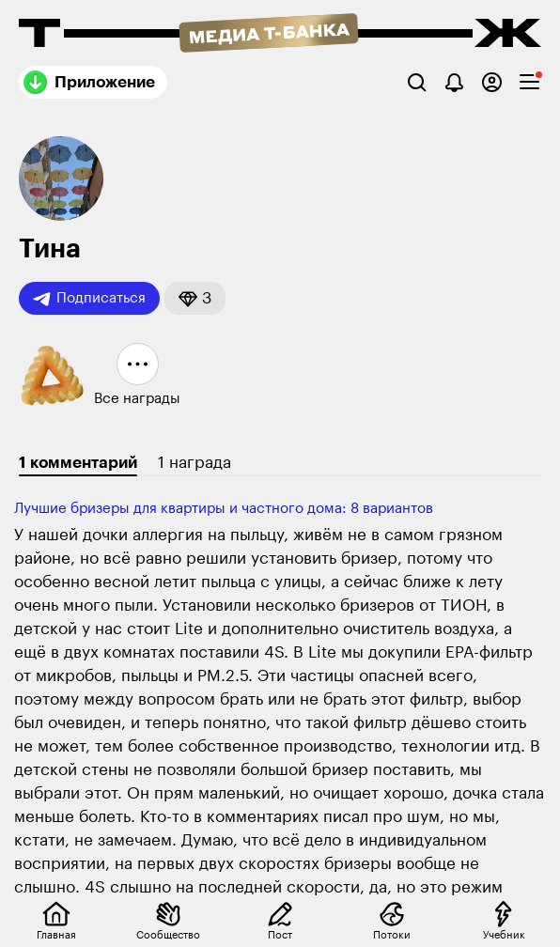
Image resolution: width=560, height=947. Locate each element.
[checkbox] (529, 82)
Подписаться (89, 299)
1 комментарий (78, 463)
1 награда (194, 463)
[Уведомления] (454, 82)
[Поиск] (417, 82)
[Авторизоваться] (492, 82)
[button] (195, 298)
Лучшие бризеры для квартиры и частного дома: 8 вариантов (224, 509)
